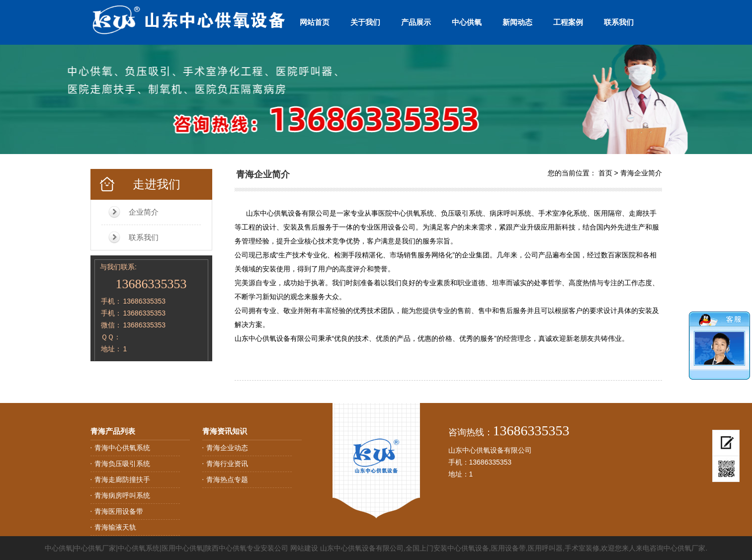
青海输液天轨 (115, 527)
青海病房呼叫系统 (122, 495)
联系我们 (619, 22)
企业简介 (144, 212)
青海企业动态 (227, 448)
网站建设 (304, 548)
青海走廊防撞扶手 (122, 480)
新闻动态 (517, 22)
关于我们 (365, 22)
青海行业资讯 (227, 464)
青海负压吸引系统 (122, 464)
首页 (605, 173)
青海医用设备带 (119, 511)
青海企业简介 (641, 173)
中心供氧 (467, 22)
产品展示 (416, 22)
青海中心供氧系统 (122, 448)
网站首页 (315, 22)
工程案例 (568, 22)
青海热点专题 (227, 480)
